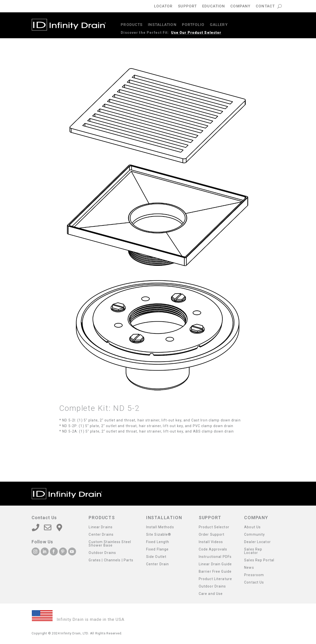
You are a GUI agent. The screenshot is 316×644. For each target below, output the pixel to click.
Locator (163, 6)
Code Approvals (213, 549)
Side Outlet (156, 557)
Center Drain (158, 564)
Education (214, 6)
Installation (162, 25)
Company (240, 6)
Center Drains (101, 535)
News (249, 568)
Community (255, 535)
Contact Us (254, 582)
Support (187, 6)
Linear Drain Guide (215, 564)
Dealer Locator (257, 542)
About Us (252, 527)
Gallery (219, 25)
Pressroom (254, 575)
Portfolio (193, 25)
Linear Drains (101, 527)
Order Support (212, 535)
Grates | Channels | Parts (111, 560)
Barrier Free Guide (215, 572)
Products (132, 25)
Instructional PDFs (215, 557)
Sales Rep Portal (259, 560)
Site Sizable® (159, 535)
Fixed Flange (157, 549)
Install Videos (211, 542)
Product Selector (214, 527)
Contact (265, 6)
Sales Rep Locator (253, 551)
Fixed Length (158, 542)
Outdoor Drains (102, 553)
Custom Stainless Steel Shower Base (110, 544)
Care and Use (211, 594)
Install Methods (160, 527)
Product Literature (215, 579)
